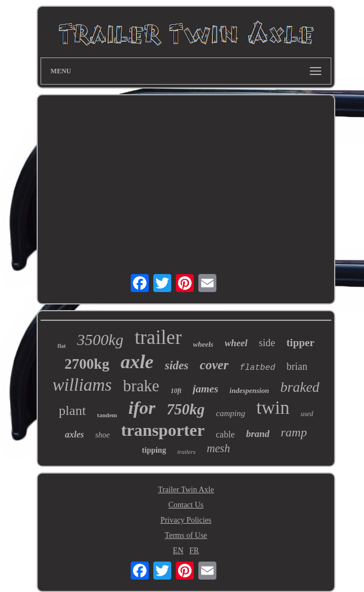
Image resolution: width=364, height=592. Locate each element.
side (267, 343)
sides (176, 365)
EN (178, 551)
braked (299, 387)
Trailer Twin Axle (186, 490)
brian (297, 366)
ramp (294, 432)
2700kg (86, 364)
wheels (203, 344)
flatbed (258, 368)
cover (214, 365)
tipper (300, 343)
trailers (187, 452)
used (307, 414)
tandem (107, 415)
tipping (154, 450)
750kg (186, 409)
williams (82, 385)
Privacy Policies (186, 520)
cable (225, 434)
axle (137, 362)
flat (61, 346)
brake (141, 386)
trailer (158, 337)
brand (258, 434)
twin (273, 408)
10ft (176, 391)
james (205, 389)
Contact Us (186, 505)
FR (194, 551)
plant (72, 410)
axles (74, 434)
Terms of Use (186, 535)
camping (230, 413)
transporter (163, 430)
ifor (142, 408)
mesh (218, 448)
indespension (249, 390)
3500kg (100, 340)
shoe (103, 435)
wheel (236, 343)
